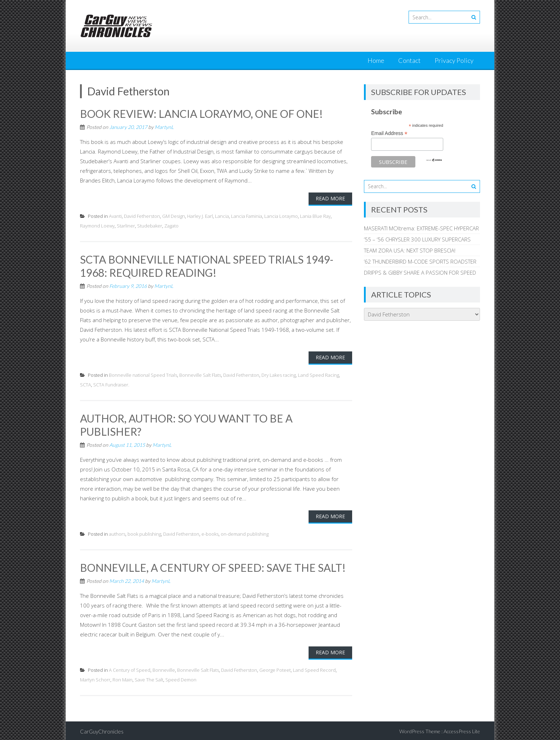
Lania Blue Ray (315, 216)
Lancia (222, 216)
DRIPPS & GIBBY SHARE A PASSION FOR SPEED (420, 272)
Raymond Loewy (97, 225)
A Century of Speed (130, 668)
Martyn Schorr (95, 678)
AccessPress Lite (462, 729)
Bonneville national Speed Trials (143, 374)
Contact (409, 60)
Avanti (115, 216)
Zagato (171, 225)
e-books (210, 532)
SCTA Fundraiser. (111, 384)
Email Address (389, 133)
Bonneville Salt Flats (200, 374)
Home (376, 60)
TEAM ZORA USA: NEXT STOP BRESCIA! (410, 250)
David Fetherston (142, 216)
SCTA (86, 384)
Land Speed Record (314, 668)
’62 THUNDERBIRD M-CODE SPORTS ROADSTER (420, 261)
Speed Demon (181, 678)
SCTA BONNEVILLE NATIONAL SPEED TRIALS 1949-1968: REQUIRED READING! (207, 265)
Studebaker (150, 225)
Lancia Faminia (247, 216)
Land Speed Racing (318, 374)
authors (117, 532)
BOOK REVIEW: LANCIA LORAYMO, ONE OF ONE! (202, 114)
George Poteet (275, 668)
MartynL (164, 127)
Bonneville (164, 668)
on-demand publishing (245, 532)
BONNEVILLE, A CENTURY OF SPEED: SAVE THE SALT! (213, 566)
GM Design (174, 216)
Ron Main (122, 678)
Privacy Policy (454, 60)
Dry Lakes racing (279, 374)
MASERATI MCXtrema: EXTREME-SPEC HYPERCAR (421, 228)
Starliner (126, 225)
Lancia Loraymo (281, 216)
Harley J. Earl (200, 216)
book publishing (144, 532)
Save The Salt (149, 678)
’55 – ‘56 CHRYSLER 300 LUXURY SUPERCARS (417, 239)
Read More (330, 198)
